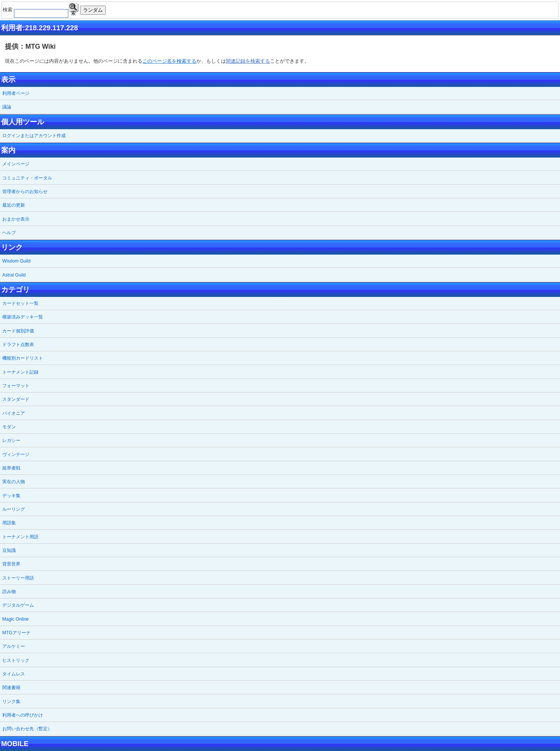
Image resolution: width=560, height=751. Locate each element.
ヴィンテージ (16, 454)
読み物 (9, 592)
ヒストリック (16, 660)
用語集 (9, 523)
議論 (7, 107)
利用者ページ (16, 93)
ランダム (93, 10)
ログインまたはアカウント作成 (34, 136)
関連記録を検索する (248, 61)
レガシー (11, 440)
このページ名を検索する (169, 61)
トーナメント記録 (20, 372)
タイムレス (14, 674)
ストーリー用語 (18, 578)
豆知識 (9, 550)
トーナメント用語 (20, 537)
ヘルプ (9, 233)
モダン (9, 427)
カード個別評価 (18, 331)
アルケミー (14, 646)
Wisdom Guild (16, 261)
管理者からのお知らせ (25, 192)
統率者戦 (11, 468)
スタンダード (16, 399)
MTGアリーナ (16, 633)
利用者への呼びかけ (23, 715)
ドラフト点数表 (18, 345)
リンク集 (11, 702)
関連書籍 (11, 688)
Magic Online (15, 619)
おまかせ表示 (16, 219)
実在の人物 (14, 482)
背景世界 (11, 564)
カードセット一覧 (20, 303)
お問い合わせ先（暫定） (27, 729)
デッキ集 (11, 496)
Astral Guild (14, 275)
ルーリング (14, 509)
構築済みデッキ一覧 (23, 317)
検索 (73, 8)
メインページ (16, 164)
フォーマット (16, 386)
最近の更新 (14, 205)
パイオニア (14, 413)
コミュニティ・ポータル (27, 178)
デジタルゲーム (18, 605)
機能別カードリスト (23, 358)
